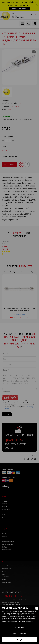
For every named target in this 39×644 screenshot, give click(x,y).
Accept (20, 640)
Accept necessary (19, 634)
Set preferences (19, 628)
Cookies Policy (29, 621)
